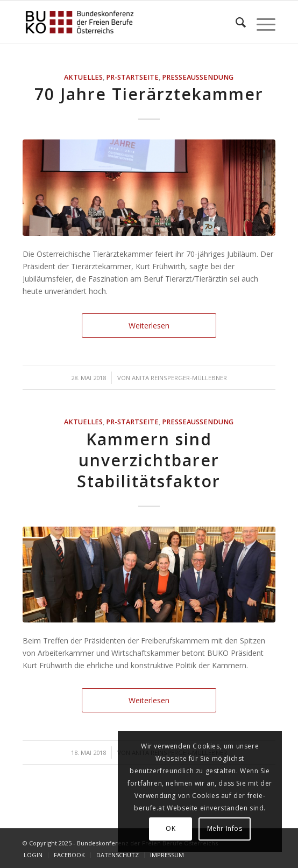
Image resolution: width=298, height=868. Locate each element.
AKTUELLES (83, 77)
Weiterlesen (149, 325)
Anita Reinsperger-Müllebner (179, 378)
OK (171, 828)
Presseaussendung (198, 77)
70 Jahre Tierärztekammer (149, 94)
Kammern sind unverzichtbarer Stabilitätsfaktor (149, 460)
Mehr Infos (225, 828)
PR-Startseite (132, 77)
